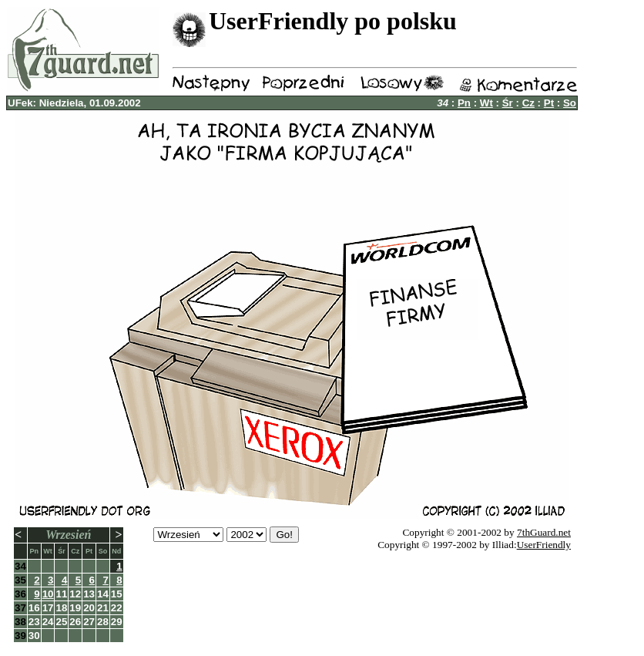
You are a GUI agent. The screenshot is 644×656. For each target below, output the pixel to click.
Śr (508, 103)
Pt (549, 103)
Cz (528, 103)
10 (48, 594)
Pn (464, 103)
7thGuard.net (544, 532)
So (570, 103)
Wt (486, 103)
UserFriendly (544, 545)
